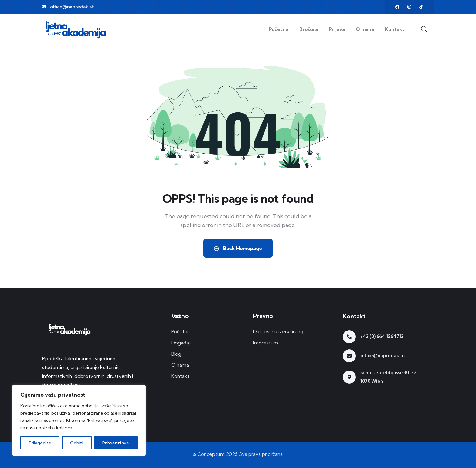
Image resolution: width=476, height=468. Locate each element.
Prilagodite (40, 443)
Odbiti (77, 443)
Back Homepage (238, 248)
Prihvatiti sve (116, 443)
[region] (79, 420)
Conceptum (211, 454)
